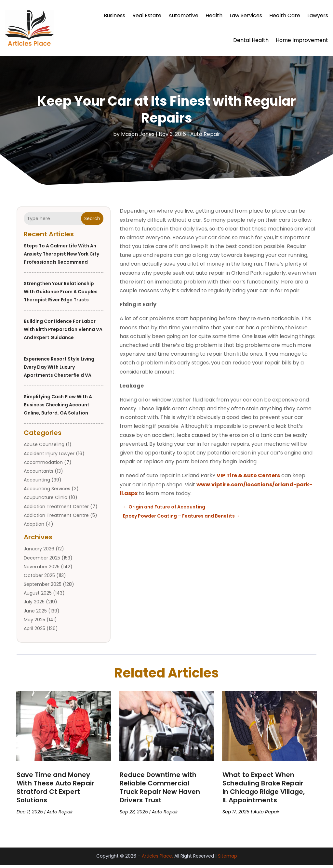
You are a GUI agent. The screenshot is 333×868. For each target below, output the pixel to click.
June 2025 (35, 614)
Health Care (285, 15)
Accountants (39, 474)
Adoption (34, 527)
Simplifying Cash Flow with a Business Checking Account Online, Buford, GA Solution (58, 408)
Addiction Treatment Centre (56, 519)
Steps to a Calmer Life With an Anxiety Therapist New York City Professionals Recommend (61, 257)
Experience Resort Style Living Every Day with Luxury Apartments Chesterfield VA (59, 370)
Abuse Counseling (44, 448)
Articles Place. (157, 859)
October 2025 (39, 579)
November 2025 (42, 570)
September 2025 (43, 587)
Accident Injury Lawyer (49, 457)
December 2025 (42, 561)
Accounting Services (47, 492)
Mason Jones (138, 137)
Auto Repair (205, 137)
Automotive (183, 15)
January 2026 (39, 552)
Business (114, 15)
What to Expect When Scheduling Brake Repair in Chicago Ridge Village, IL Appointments (264, 791)
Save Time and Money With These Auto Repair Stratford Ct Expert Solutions (55, 791)
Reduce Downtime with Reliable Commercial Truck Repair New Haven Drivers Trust (160, 791)
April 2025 (34, 632)
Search (92, 222)
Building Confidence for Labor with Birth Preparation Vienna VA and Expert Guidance (63, 333)
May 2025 (34, 623)
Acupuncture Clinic (46, 501)
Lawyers (318, 15)
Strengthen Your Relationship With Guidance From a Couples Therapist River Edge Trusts (61, 295)
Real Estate (147, 15)
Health (214, 15)
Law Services (246, 15)
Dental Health (251, 40)
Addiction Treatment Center (56, 510)
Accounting (37, 483)
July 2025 (34, 605)
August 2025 (38, 596)
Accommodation (43, 466)
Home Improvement (302, 40)
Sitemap (227, 859)
